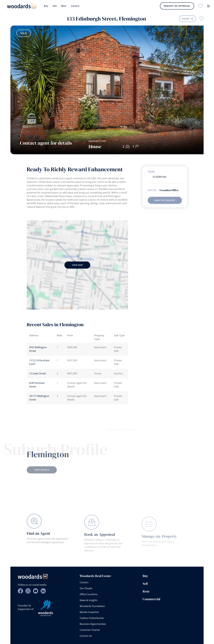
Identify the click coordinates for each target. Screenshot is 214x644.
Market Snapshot (89, 612)
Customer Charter (90, 630)
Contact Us (86, 636)
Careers (75, 6)
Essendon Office (169, 190)
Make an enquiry (165, 200)
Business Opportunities (93, 624)
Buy (46, 6)
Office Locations (89, 594)
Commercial (151, 599)
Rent (64, 6)
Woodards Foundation (92, 606)
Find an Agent (38, 539)
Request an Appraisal (177, 6)
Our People (86, 588)
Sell (55, 6)
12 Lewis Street (38, 373)
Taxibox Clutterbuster (92, 618)
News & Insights (89, 600)
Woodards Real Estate (95, 576)
